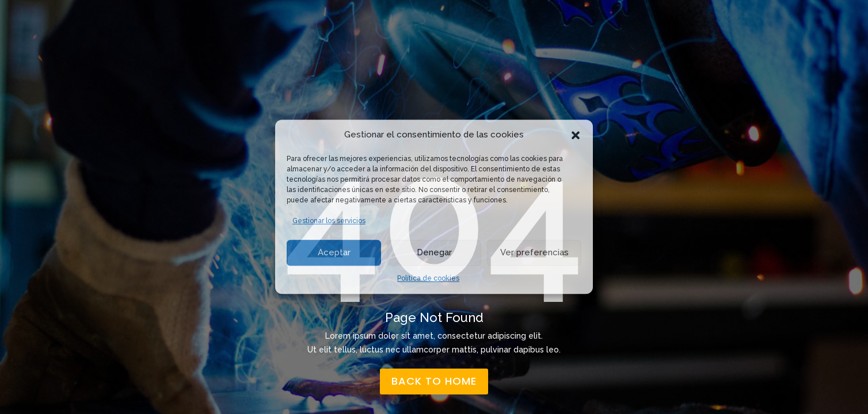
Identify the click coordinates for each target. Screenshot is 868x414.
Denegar (434, 252)
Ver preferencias (534, 252)
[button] (576, 135)
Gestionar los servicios (329, 221)
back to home (434, 381)
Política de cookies (428, 278)
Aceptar (334, 252)
